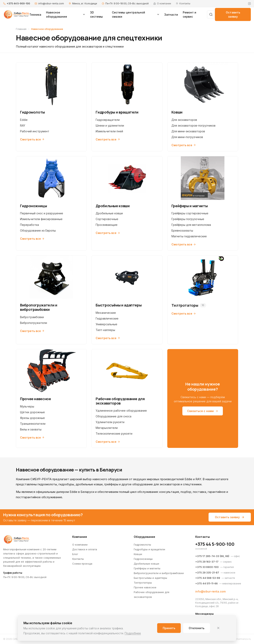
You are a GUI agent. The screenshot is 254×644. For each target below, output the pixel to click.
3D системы (96, 14)
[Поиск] (211, 14)
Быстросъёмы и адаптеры (150, 578)
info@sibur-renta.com (51, 3)
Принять (169, 628)
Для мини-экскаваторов (188, 131)
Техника (35, 15)
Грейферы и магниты (147, 568)
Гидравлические (107, 318)
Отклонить (197, 628)
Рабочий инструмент (35, 131)
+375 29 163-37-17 (207, 562)
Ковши (138, 554)
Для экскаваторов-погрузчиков (193, 125)
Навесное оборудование (66, 14)
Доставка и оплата (85, 549)
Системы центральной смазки (136, 14)
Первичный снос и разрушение (42, 213)
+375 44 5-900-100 (18, 3)
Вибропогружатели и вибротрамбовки (159, 573)
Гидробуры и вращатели (149, 549)
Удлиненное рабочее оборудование (121, 411)
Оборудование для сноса (114, 416)
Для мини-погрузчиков (187, 137)
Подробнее (133, 633)
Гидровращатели (108, 120)
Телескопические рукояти (114, 434)
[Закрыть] (218, 628)
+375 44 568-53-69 (208, 578)
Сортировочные (107, 219)
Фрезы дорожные (32, 418)
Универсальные (106, 324)
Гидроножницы (143, 559)
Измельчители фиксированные (41, 219)
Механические (106, 313)
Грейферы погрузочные (188, 219)
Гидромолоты (142, 545)
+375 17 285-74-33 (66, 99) (212, 556)
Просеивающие (107, 225)
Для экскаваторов (184, 120)
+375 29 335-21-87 (207, 572)
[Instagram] (249, 4)
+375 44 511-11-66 (206, 583)
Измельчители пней (109, 131)
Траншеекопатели (33, 424)
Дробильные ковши (109, 213)
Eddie (24, 120)
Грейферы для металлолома (191, 225)
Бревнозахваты (182, 230)
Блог (75, 554)
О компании (80, 545)
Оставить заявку (233, 14)
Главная (21, 29)
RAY (23, 125)
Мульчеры (27, 406)
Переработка (29, 225)
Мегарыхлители (107, 428)
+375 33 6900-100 (207, 567)
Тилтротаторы (143, 583)
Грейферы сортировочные (190, 213)
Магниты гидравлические (189, 236)
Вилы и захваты (31, 429)
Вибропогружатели (34, 323)
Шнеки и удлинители (110, 125)
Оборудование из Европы (38, 230)
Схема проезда (82, 564)
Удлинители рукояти (110, 422)
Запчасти (171, 15)
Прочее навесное (145, 587)
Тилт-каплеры (105, 330)
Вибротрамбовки (32, 317)
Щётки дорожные (32, 412)
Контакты (78, 559)
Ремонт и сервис (190, 14)
